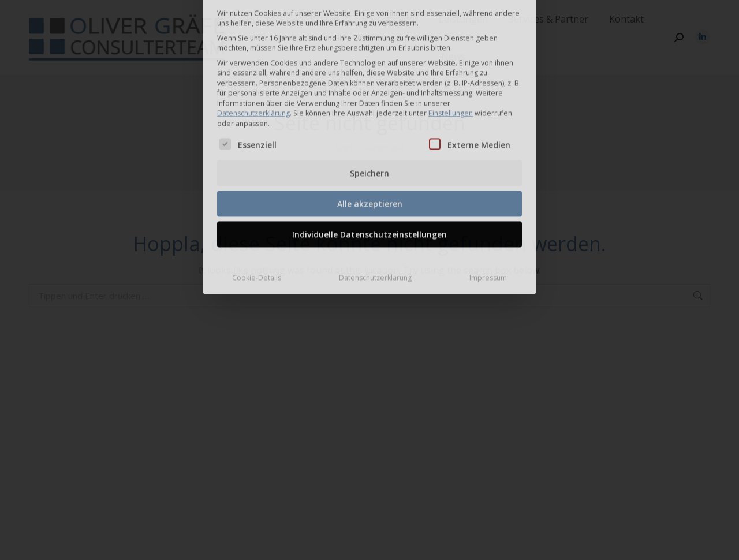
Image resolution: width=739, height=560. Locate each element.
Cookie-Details (257, 199)
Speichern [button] (369, 95)
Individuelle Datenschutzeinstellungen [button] (369, 156)
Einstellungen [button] (451, 35)
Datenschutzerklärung (253, 35)
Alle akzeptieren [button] (370, 126)
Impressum (488, 199)
